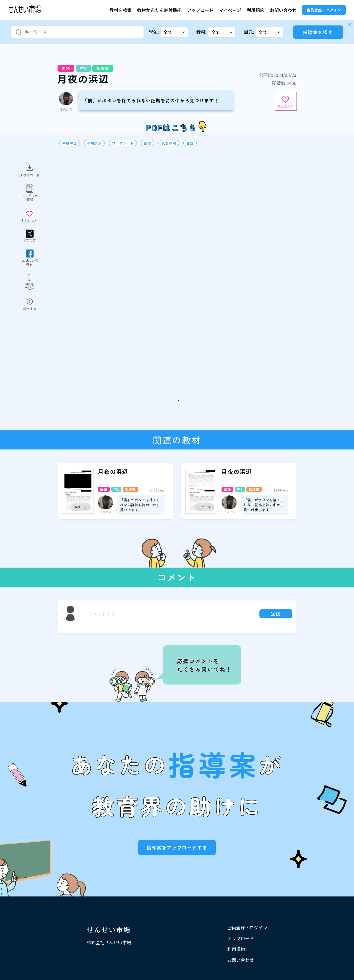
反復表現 (169, 143)
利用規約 (256, 10)
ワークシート (123, 143)
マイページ (230, 10)
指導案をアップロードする (177, 848)
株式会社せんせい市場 (109, 942)
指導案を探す (318, 32)
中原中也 (70, 143)
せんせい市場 (109, 930)
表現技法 (94, 143)
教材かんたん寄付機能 (159, 10)
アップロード (200, 10)
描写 (148, 143)
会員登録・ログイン (324, 10)
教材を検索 (121, 10)
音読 (190, 143)
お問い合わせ (283, 10)
